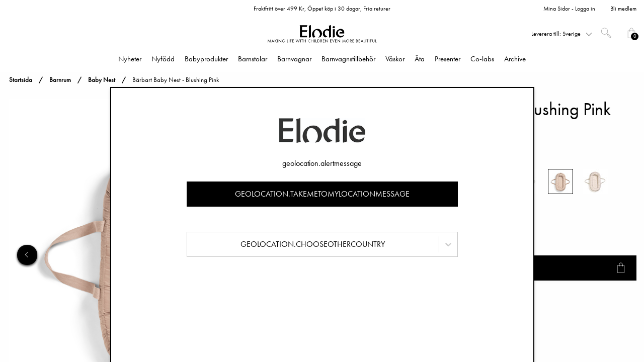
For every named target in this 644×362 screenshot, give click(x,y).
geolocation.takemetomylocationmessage (322, 194)
